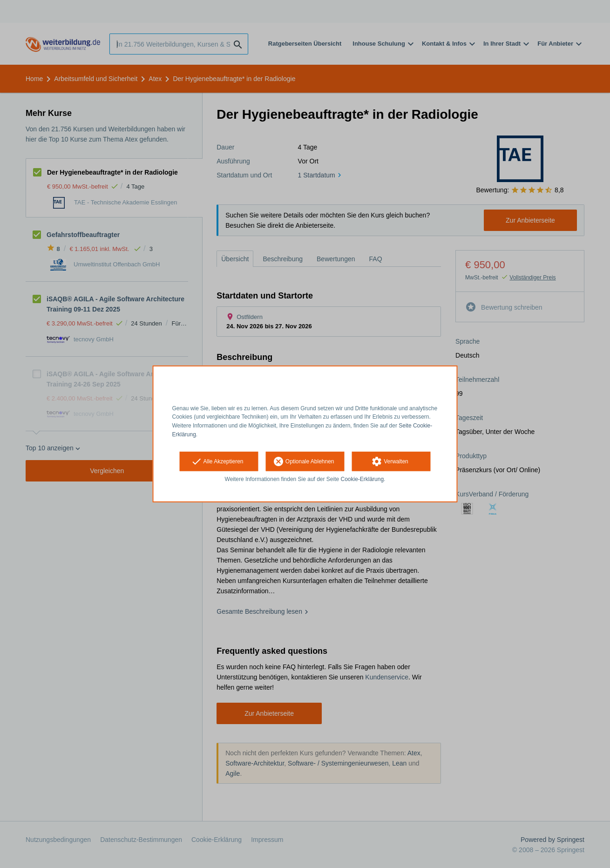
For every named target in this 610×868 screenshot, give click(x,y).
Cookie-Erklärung (363, 479)
